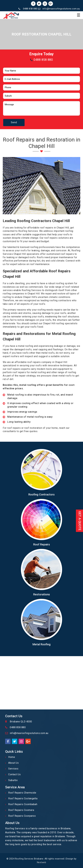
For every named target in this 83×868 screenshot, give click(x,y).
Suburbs (13, 780)
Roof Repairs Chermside (22, 793)
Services (13, 769)
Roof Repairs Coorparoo (22, 816)
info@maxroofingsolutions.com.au (61, 9)
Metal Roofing (41, 644)
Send (14, 122)
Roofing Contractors (41, 495)
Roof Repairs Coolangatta (23, 798)
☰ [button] (78, 15)
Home (12, 757)
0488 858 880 (30, 9)
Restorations (42, 594)
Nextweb (42, 862)
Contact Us (14, 774)
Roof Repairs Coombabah (23, 804)
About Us (13, 763)
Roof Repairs (42, 544)
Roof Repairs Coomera (21, 810)
